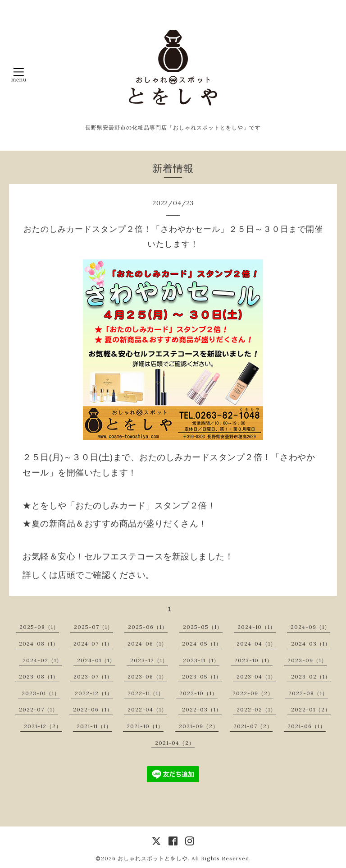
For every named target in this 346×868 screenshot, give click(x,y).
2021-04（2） (175, 743)
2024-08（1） (39, 644)
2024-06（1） (147, 644)
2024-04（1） (256, 644)
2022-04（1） (147, 709)
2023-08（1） (39, 676)
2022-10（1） (198, 693)
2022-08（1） (308, 693)
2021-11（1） (94, 726)
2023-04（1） (256, 676)
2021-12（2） (43, 726)
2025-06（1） (148, 627)
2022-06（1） (93, 709)
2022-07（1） (39, 709)
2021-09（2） (199, 726)
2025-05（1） (203, 627)
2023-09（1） (307, 660)
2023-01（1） (41, 693)
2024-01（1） (96, 660)
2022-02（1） (256, 709)
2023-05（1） (202, 676)
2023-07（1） (93, 676)
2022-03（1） (202, 709)
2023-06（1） (147, 676)
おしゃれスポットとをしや (153, 858)
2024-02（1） (42, 660)
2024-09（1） (310, 627)
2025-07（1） (93, 627)
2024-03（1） (311, 644)
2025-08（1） (39, 627)
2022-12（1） (94, 693)
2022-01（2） (311, 709)
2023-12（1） (149, 660)
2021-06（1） (307, 726)
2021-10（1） (145, 726)
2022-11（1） (146, 693)
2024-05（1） (202, 644)
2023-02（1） (311, 676)
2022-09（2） (253, 693)
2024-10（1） (257, 627)
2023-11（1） (201, 660)
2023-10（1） (253, 660)
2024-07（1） (93, 644)
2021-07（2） (253, 726)
